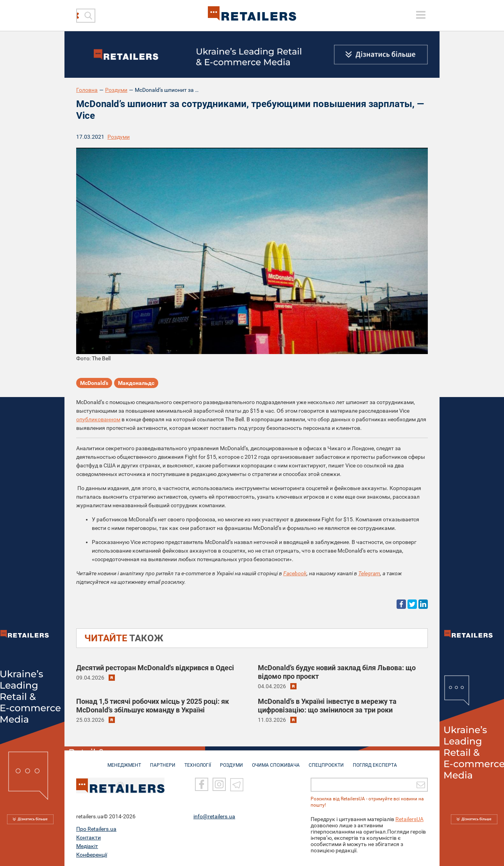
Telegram (369, 573)
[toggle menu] (421, 15)
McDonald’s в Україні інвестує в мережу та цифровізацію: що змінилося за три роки (327, 706)
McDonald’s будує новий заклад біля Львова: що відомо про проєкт (337, 672)
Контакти (88, 837)
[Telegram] (237, 784)
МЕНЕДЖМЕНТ (124, 761)
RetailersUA (409, 818)
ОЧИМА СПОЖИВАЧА (276, 761)
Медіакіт (87, 845)
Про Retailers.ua (96, 828)
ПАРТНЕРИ (163, 761)
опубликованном (98, 419)
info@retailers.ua (214, 816)
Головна (87, 90)
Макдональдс (136, 383)
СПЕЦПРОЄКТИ (326, 761)
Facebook (295, 573)
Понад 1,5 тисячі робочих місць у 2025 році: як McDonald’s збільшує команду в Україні (153, 706)
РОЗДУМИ (231, 761)
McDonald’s (94, 383)
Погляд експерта (375, 761)
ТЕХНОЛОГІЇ (198, 761)
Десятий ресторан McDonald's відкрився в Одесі (155, 668)
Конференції (92, 854)
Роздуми (116, 90)
